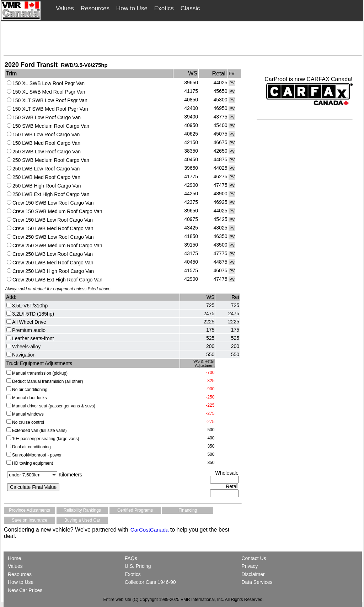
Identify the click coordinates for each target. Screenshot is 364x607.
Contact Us (254, 558)
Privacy (250, 566)
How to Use (132, 8)
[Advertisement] (183, 38)
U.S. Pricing (138, 566)
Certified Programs (135, 510)
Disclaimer (253, 574)
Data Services (257, 582)
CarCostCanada (149, 530)
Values (65, 8)
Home (15, 558)
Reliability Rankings (82, 510)
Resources (95, 8)
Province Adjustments (29, 510)
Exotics (164, 8)
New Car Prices (25, 590)
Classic (190, 8)
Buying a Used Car (82, 520)
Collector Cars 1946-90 (150, 582)
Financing (188, 510)
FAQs (131, 558)
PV (232, 83)
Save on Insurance (30, 520)
